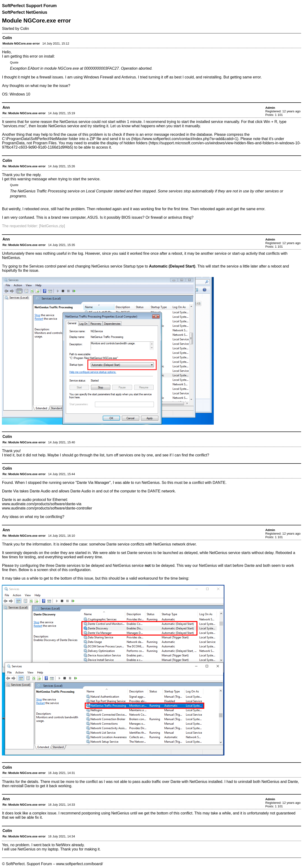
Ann (6, 107)
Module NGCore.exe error (21, 43)
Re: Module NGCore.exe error (24, 113)
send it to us (120, 139)
